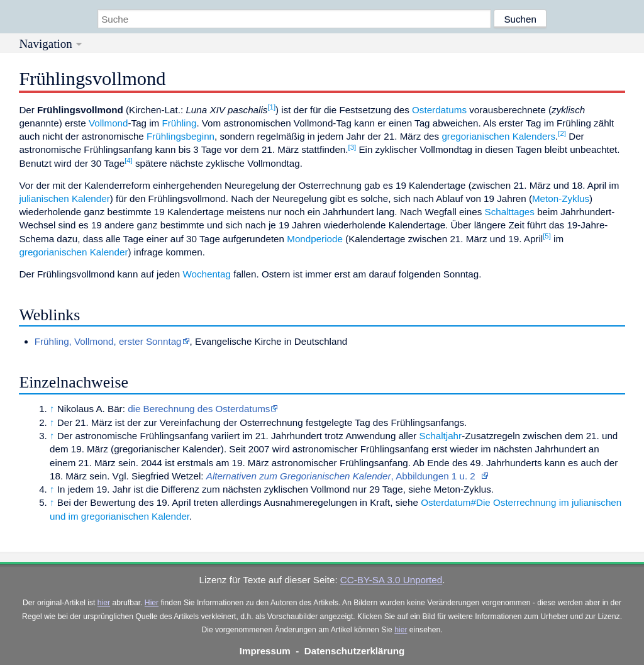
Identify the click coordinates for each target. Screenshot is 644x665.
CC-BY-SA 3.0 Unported (391, 580)
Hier (152, 603)
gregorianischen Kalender (73, 252)
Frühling (180, 123)
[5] (547, 236)
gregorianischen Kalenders (498, 136)
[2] (562, 133)
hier (104, 603)
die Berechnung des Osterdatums (199, 409)
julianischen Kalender (64, 198)
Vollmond (108, 123)
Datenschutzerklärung (355, 651)
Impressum (265, 651)
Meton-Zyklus (561, 198)
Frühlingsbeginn (180, 136)
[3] (353, 147)
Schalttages (510, 212)
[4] (129, 160)
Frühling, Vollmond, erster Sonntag (108, 341)
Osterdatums (439, 110)
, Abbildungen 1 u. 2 (344, 476)
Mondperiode (315, 239)
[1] (271, 107)
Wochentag (207, 274)
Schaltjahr (441, 436)
